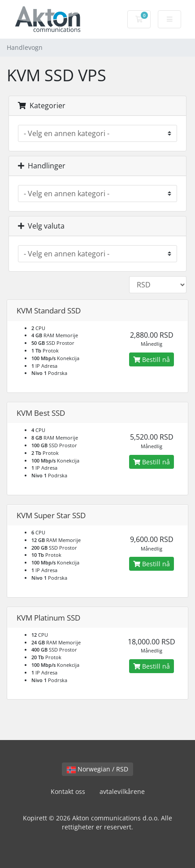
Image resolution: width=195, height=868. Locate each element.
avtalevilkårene (122, 791)
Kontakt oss (68, 791)
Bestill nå (152, 359)
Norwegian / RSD (97, 769)
